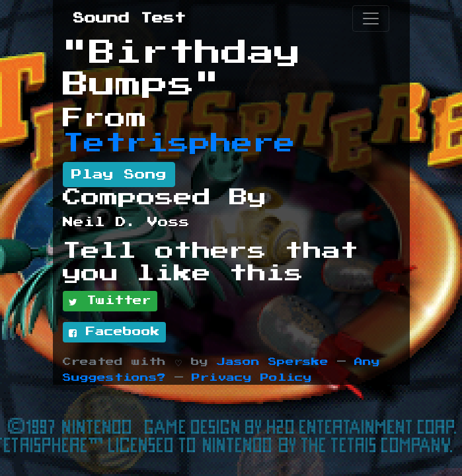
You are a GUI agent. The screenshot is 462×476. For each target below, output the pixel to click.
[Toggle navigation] (371, 19)
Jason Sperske (273, 362)
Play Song (119, 175)
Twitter (110, 301)
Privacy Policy (252, 378)
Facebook (114, 333)
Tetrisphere (179, 143)
